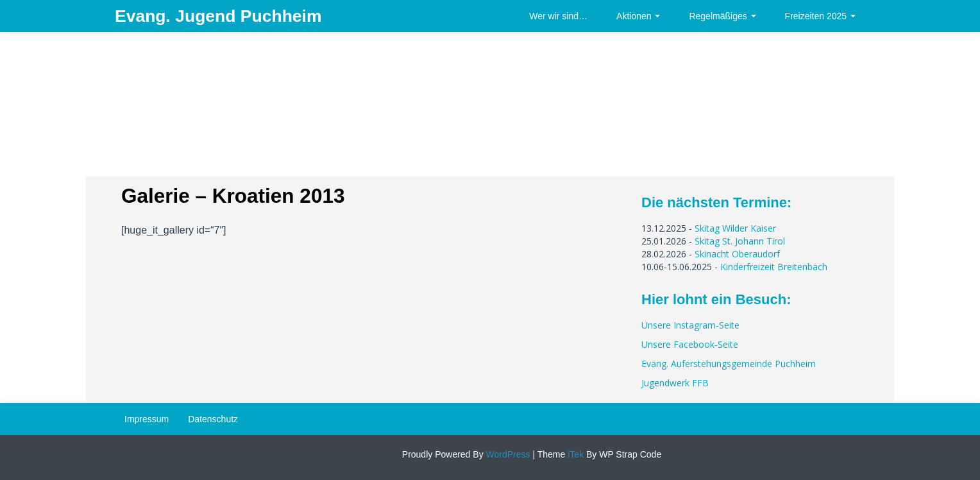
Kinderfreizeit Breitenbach (774, 267)
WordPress (507, 454)
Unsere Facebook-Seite (690, 344)
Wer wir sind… (558, 16)
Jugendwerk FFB (675, 383)
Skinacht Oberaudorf (737, 254)
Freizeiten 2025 (820, 16)
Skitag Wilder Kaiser (735, 228)
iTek (574, 454)
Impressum (147, 419)
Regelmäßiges (722, 16)
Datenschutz (213, 419)
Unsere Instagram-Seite (690, 325)
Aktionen (638, 16)
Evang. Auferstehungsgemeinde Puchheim (729, 364)
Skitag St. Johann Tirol (740, 241)
